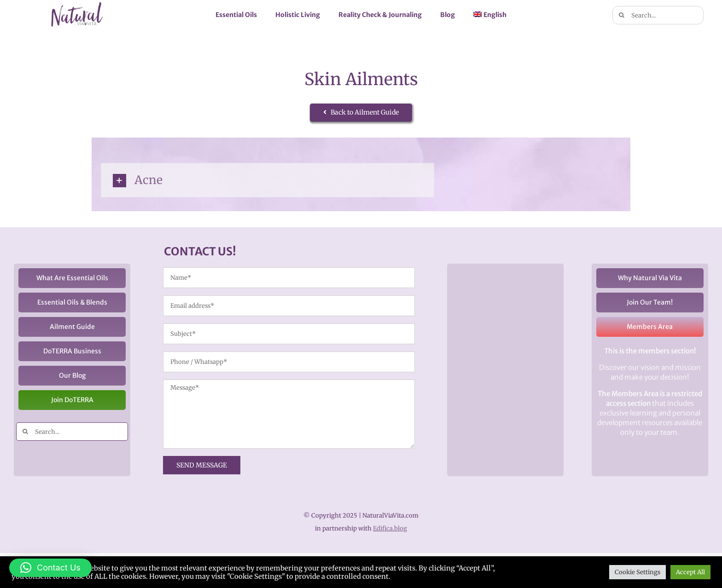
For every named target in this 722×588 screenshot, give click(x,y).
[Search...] (658, 15)
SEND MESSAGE (202, 465)
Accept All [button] (690, 572)
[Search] (622, 15)
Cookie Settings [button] (638, 572)
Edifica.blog (390, 528)
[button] (50, 568)
